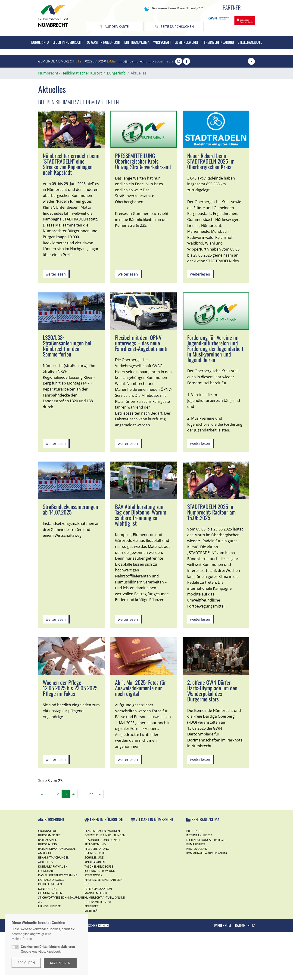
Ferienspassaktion (98, 936)
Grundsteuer (48, 879)
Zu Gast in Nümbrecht (104, 42)
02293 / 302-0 (96, 109)
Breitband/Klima (137, 42)
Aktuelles (46, 910)
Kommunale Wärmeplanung (207, 901)
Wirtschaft (162, 42)
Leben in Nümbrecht (68, 42)
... (82, 842)
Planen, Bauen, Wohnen (102, 879)
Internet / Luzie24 (199, 883)
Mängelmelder (96, 941)
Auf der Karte (114, 26)
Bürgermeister (49, 883)
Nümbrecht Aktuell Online (105, 945)
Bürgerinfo (40, 42)
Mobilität (92, 959)
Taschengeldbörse (99, 914)
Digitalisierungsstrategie (206, 888)
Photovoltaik (196, 896)
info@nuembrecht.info (136, 109)
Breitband (194, 879)
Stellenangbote (250, 42)
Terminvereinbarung (218, 42)
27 (91, 842)
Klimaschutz (196, 892)
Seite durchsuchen (175, 26)
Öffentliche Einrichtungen (105, 883)
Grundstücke (95, 901)
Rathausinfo (48, 888)
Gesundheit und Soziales (103, 888)
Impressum (222, 973)
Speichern (26, 963)
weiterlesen (56, 322)
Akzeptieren (61, 963)
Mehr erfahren (22, 939)
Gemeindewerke (187, 42)
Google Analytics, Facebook (48, 950)
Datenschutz (245, 973)
